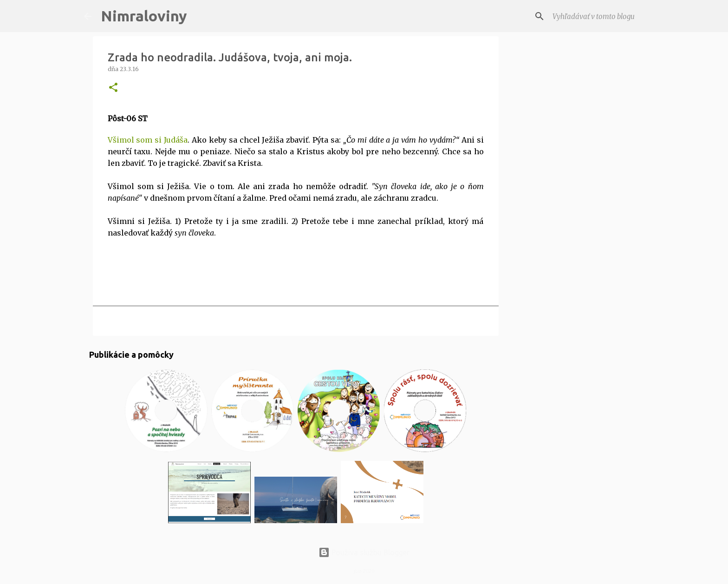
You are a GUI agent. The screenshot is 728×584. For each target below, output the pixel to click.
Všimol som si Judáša (148, 140)
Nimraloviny (144, 16)
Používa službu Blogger (364, 552)
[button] (113, 88)
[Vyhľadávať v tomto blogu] (598, 16)
